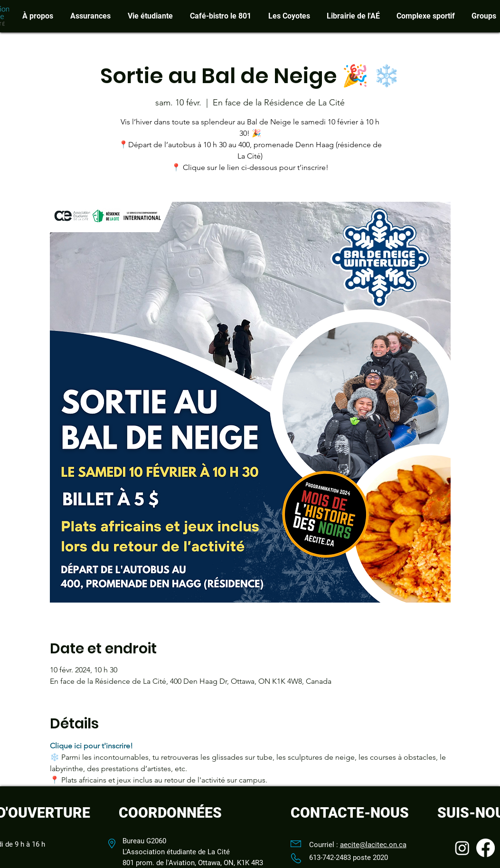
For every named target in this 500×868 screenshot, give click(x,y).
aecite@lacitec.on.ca (373, 845)
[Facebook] (486, 848)
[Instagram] (462, 848)
